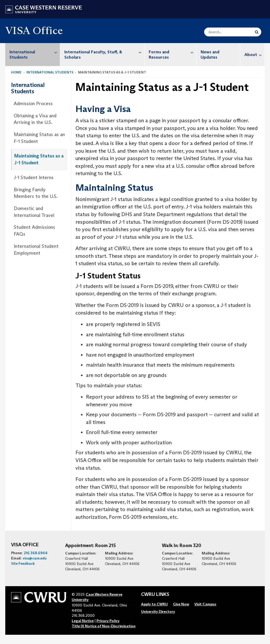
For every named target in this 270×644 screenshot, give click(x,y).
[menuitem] (33, 55)
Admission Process (33, 104)
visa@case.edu (35, 558)
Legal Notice (83, 621)
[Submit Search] (257, 32)
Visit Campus (205, 604)
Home (16, 72)
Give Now (181, 604)
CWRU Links (155, 595)
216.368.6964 (36, 553)
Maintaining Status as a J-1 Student (39, 159)
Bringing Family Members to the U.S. (36, 193)
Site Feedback (23, 563)
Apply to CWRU (154, 604)
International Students (35, 52)
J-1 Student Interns (34, 178)
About (254, 55)
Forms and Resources (172, 52)
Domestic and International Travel (34, 212)
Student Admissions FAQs (34, 231)
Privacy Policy (108, 621)
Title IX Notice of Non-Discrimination (104, 626)
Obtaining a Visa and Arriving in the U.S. (35, 119)
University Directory (158, 612)
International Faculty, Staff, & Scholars (104, 52)
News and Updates (210, 55)
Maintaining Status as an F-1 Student (39, 138)
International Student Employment (36, 250)
